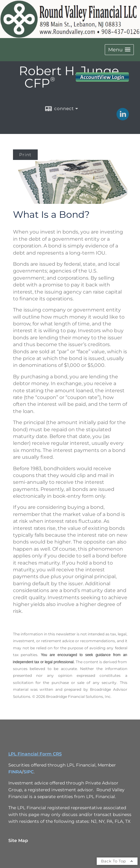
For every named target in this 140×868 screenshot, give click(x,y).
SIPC (29, 772)
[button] (119, 50)
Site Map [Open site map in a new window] (18, 840)
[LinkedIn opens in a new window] (123, 118)
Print (25, 155)
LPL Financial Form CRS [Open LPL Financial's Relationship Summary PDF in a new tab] (35, 754)
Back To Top (117, 861)
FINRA (15, 772)
